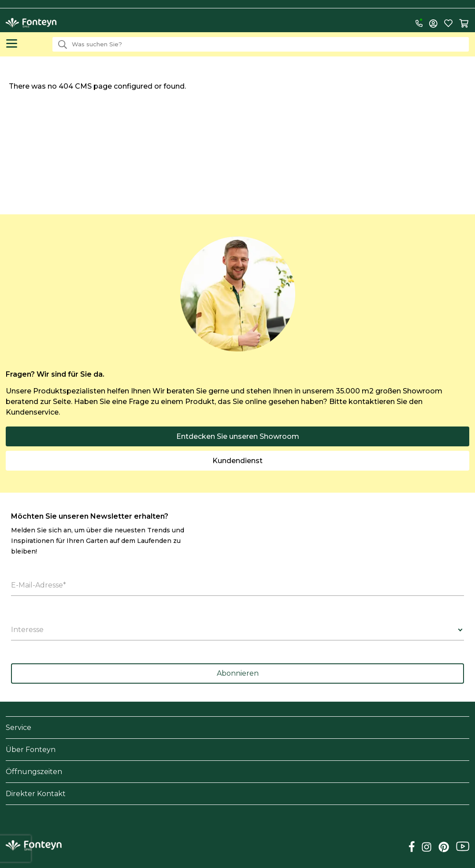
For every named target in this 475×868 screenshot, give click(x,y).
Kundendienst (237, 461)
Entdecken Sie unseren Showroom (238, 436)
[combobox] (261, 44)
